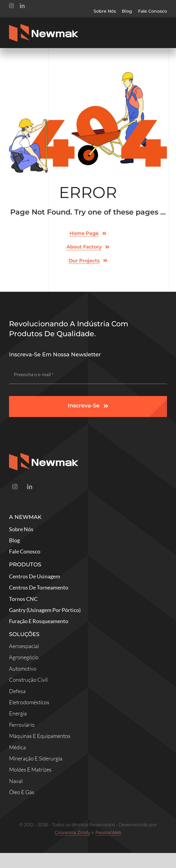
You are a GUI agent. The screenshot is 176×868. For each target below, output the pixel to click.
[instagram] (11, 6)
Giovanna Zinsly (73, 832)
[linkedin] (22, 6)
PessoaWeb (108, 832)
